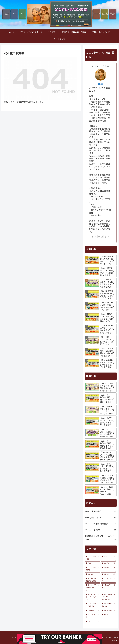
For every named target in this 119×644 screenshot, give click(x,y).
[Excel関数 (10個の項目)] (93, 610)
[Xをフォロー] (96, 237)
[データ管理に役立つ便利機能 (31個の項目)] (93, 580)
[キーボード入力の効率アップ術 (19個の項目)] (93, 588)
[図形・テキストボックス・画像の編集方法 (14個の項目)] (108, 597)
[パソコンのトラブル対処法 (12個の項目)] (93, 605)
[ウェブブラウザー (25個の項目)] (108, 580)
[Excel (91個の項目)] (108, 558)
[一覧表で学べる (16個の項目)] (108, 588)
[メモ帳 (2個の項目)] (108, 616)
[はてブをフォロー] (99, 237)
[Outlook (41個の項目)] (93, 574)
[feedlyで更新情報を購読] (105, 237)
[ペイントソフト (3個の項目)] (93, 616)
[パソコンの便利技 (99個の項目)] (93, 558)
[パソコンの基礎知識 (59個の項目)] (93, 569)
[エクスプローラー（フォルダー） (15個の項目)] (93, 597)
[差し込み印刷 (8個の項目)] (108, 610)
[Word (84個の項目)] (93, 563)
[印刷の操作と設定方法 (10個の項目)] (108, 605)
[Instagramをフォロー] (102, 237)
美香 (101, 84)
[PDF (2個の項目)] (93, 621)
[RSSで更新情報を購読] (109, 237)
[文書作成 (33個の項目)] (108, 574)
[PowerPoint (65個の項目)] (108, 563)
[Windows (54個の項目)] (108, 569)
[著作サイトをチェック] (92, 237)
